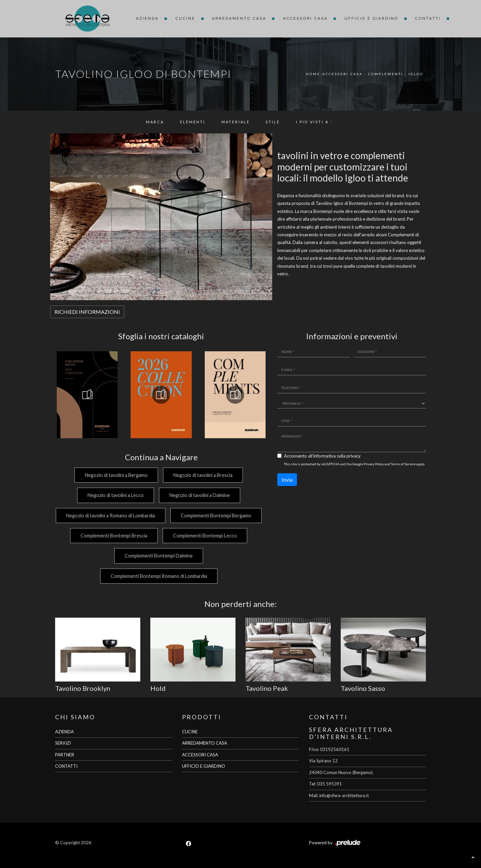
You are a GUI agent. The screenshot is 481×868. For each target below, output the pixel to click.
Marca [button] (155, 122)
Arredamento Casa (239, 19)
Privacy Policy (374, 464)
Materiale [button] (236, 122)
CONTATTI (66, 766)
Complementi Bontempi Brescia (207, 536)
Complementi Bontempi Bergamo (111, 536)
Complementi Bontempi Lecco (110, 556)
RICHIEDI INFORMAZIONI (87, 312)
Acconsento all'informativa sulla (322, 456)
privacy (354, 456)
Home (313, 74)
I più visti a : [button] (314, 122)
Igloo (416, 74)
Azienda (147, 19)
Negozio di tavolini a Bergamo (115, 475)
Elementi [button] (193, 122)
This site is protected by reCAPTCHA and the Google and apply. (354, 464)
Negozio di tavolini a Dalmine (200, 495)
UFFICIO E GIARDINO (204, 766)
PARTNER (65, 755)
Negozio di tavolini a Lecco (114, 495)
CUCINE (190, 732)
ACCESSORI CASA (200, 755)
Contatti (428, 19)
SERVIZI (63, 743)
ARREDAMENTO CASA (205, 743)
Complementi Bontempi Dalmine (203, 556)
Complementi (386, 74)
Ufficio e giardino (371, 19)
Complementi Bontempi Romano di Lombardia (158, 576)
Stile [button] (273, 122)
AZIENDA (64, 732)
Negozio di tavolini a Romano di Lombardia (158, 516)
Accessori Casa (305, 19)
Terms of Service (403, 464)
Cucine (185, 19)
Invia (287, 479)
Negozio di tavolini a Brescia (203, 475)
